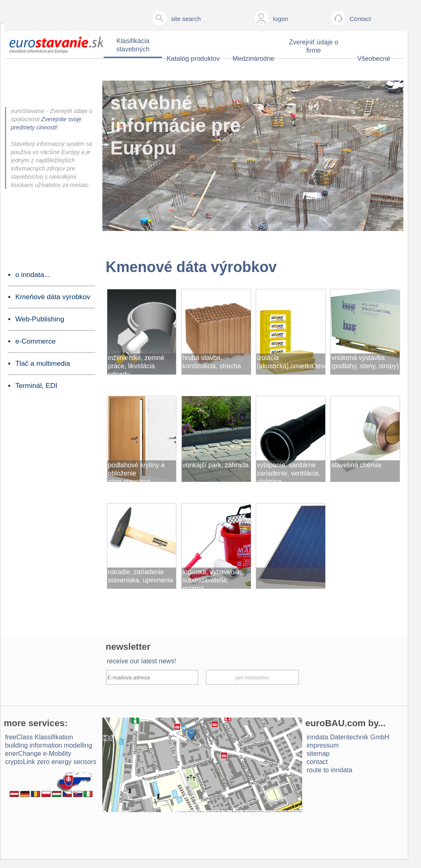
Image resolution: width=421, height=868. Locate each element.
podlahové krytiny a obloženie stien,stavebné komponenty (136, 472)
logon (281, 19)
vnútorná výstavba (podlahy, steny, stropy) (365, 362)
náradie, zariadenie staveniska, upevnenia (141, 576)
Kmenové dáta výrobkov (191, 267)
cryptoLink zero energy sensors (51, 762)
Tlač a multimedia (43, 364)
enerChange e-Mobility (38, 754)
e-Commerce (35, 341)
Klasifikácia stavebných (133, 45)
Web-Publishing (40, 319)
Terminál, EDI (36, 386)
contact (317, 762)
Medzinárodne (253, 59)
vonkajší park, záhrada (216, 465)
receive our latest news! (141, 661)
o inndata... (32, 275)
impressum (323, 745)
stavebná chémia (356, 465)
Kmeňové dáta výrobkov (53, 297)
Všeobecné (374, 59)
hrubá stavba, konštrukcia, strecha (212, 362)
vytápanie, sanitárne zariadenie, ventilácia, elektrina (289, 472)
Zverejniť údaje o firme (314, 46)
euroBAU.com (336, 723)
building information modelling (49, 745)
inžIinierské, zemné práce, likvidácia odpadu (136, 364)
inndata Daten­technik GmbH (348, 737)
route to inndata (330, 770)
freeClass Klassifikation (39, 737)
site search (186, 19)
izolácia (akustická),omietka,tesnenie (291, 362)
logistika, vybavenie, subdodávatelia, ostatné (212, 578)
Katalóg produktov (193, 59)
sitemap (318, 754)
